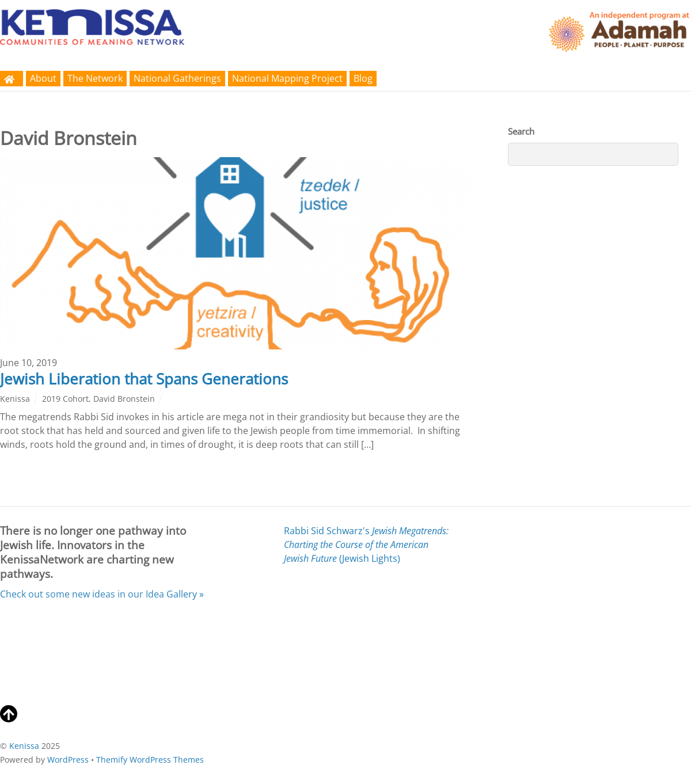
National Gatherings (177, 78)
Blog (363, 78)
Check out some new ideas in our (102, 594)
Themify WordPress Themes (150, 760)
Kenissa (15, 399)
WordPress (68, 760)
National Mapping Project (287, 78)
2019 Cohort (65, 399)
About (43, 78)
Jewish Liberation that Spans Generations (144, 379)
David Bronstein (124, 399)
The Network (95, 78)
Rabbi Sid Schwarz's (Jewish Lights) (366, 545)
